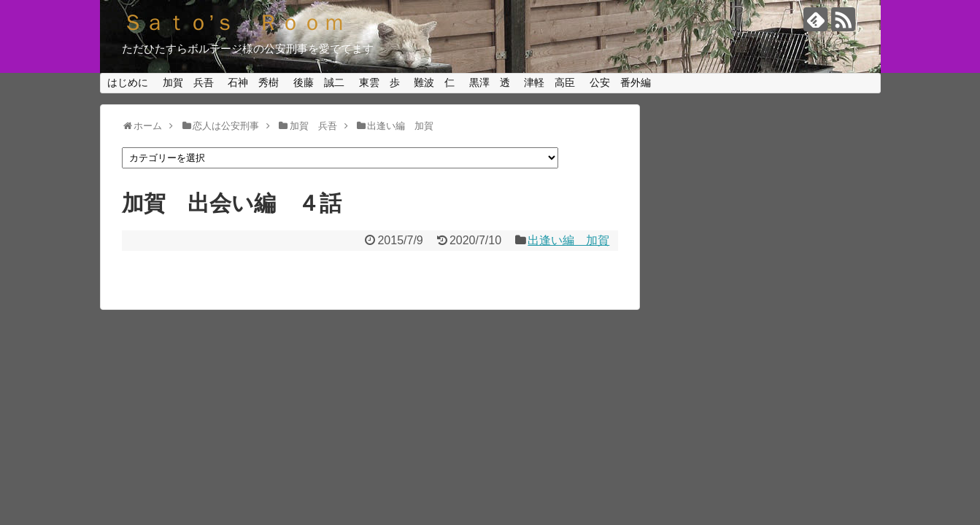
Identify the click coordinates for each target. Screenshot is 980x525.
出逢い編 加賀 (568, 240)
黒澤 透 (490, 82)
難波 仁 (434, 82)
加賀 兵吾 (188, 82)
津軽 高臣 (549, 82)
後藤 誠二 (319, 82)
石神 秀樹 (253, 82)
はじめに (128, 82)
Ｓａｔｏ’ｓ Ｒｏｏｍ (234, 22)
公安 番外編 (620, 82)
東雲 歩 (379, 82)
